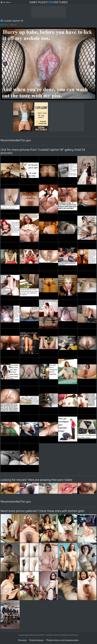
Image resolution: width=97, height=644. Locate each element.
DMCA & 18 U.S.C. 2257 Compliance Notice (62, 640)
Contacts (22, 640)
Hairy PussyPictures (48, 2)
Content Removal (36, 640)
